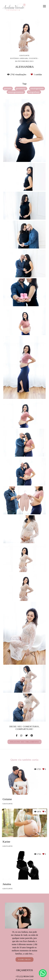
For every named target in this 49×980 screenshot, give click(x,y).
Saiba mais (25, 959)
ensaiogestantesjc (16, 92)
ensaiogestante (37, 88)
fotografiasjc (34, 92)
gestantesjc (21, 88)
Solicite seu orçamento (24, 742)
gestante (8, 88)
